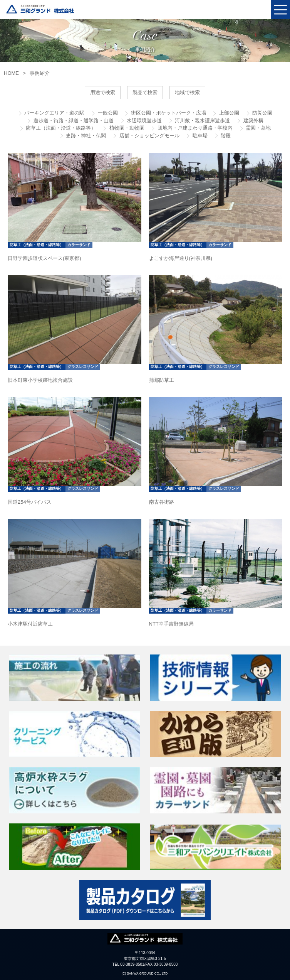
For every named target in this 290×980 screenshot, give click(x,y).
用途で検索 (103, 92)
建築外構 (253, 121)
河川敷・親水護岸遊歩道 (202, 121)
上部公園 (228, 113)
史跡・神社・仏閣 (85, 136)
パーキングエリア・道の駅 (54, 113)
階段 (225, 136)
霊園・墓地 (258, 128)
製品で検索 (145, 92)
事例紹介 (40, 73)
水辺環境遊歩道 (144, 121)
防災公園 (262, 113)
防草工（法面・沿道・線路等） (60, 128)
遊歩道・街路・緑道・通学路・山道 (73, 121)
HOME (11, 73)
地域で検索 (187, 92)
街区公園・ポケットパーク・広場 (168, 113)
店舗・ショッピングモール (149, 136)
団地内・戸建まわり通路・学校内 (194, 128)
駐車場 (199, 136)
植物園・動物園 (126, 128)
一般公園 (107, 113)
